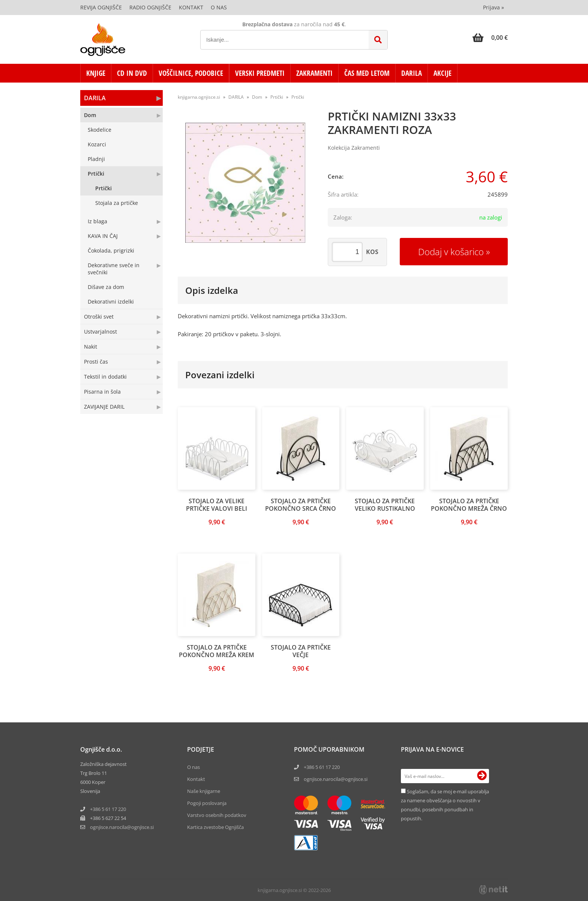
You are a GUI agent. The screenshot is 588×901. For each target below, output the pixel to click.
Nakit (91, 347)
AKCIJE (442, 73)
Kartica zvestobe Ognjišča (215, 827)
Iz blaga (97, 221)
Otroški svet (99, 317)
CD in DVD (132, 73)
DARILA (412, 73)
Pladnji (96, 159)
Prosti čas (96, 362)
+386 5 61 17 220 (108, 809)
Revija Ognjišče (101, 7)
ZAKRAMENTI (314, 73)
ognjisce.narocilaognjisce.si (122, 827)
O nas (219, 7)
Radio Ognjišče (150, 7)
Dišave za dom (106, 287)
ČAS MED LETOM (367, 73)
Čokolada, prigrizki (111, 250)
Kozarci (97, 144)
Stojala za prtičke (117, 203)
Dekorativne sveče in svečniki (114, 269)
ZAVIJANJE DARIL (104, 407)
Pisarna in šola (102, 392)
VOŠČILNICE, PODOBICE (191, 73)
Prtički (96, 174)
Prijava (493, 7)
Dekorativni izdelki (111, 302)
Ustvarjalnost (100, 332)
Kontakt (191, 7)
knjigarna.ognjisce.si (199, 97)
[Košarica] (490, 38)
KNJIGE (96, 73)
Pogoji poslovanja (207, 803)
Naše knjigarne (204, 791)
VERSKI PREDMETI (260, 73)
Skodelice (100, 130)
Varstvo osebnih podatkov (217, 815)
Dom (90, 115)
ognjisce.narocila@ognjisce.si (336, 779)
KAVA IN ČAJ (103, 236)
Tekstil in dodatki (105, 377)
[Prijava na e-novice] (482, 776)
